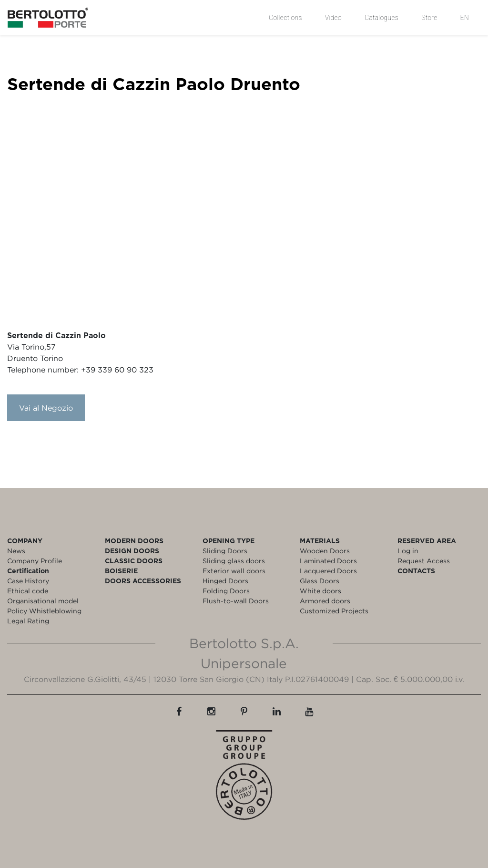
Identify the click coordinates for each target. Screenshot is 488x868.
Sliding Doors (225, 551)
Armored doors (325, 601)
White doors (320, 591)
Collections (285, 18)
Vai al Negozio (46, 408)
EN (465, 18)
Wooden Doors (325, 551)
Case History (28, 581)
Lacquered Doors (328, 571)
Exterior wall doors (234, 571)
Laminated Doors (328, 561)
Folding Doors (226, 591)
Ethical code (28, 591)
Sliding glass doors (234, 561)
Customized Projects (334, 611)
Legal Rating (28, 621)
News (16, 551)
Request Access (424, 561)
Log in (408, 551)
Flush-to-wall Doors (236, 601)
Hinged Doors (225, 581)
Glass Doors (320, 581)
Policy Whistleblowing (44, 611)
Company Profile (35, 561)
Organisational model (43, 601)
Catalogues (381, 18)
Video (333, 18)
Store (429, 18)
